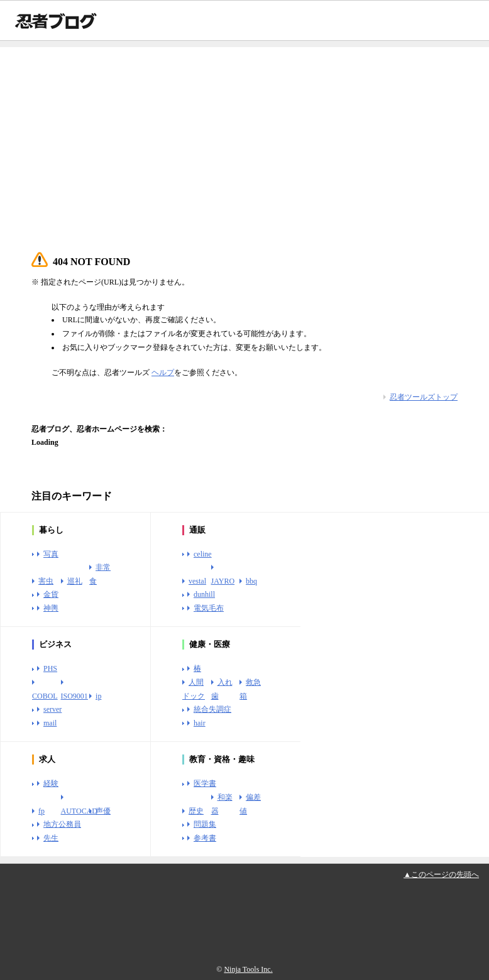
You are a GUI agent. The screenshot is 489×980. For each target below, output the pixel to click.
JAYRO (223, 581)
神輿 (51, 608)
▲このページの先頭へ (441, 874)
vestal (197, 581)
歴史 (196, 811)
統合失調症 (212, 709)
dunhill (204, 594)
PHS (50, 668)
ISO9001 (74, 696)
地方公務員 (62, 824)
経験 (51, 783)
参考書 (205, 838)
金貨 (51, 594)
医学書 (205, 783)
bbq (251, 581)
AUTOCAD (79, 811)
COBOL (45, 696)
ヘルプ (163, 373)
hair (200, 723)
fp (41, 811)
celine (203, 554)
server (52, 709)
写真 (51, 554)
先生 (51, 838)
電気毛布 (209, 608)
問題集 (205, 824)
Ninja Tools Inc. (248, 969)
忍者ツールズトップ (424, 397)
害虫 (46, 581)
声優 (103, 811)
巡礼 (75, 581)
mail (50, 723)
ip (98, 696)
